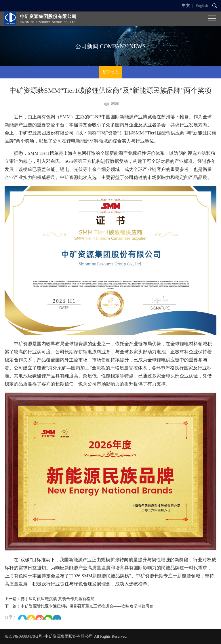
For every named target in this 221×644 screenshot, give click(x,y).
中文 (186, 6)
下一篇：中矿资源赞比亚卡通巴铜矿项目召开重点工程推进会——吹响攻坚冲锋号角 (79, 606)
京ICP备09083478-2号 (23, 636)
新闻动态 (110, 72)
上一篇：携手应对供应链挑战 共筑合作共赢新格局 (49, 599)
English (202, 6)
